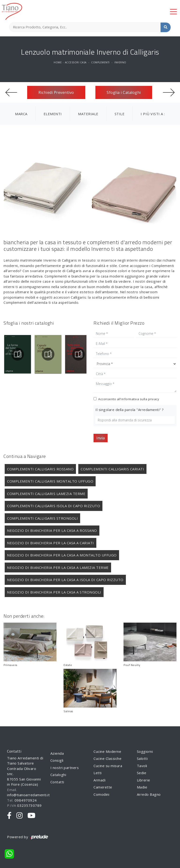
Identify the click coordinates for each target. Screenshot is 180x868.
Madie (142, 787)
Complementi (100, 62)
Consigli (57, 760)
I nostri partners (65, 768)
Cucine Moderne (107, 751)
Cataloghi (58, 775)
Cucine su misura (108, 766)
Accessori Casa (76, 62)
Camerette (103, 787)
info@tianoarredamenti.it (28, 795)
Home (58, 62)
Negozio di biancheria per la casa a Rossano (52, 530)
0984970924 (26, 800)
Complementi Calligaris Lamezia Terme (46, 494)
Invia (101, 438)
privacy (154, 399)
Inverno (120, 62)
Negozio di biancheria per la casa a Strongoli (54, 592)
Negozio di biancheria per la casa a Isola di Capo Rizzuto (65, 580)
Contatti (57, 782)
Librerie (144, 780)
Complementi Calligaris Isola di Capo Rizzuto (54, 506)
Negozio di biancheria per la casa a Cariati (51, 543)
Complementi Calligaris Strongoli (42, 518)
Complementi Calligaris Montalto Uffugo (50, 481)
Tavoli (142, 766)
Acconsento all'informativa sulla (129, 399)
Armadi (99, 780)
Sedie (142, 773)
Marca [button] (21, 114)
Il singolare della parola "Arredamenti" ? (130, 410)
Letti (98, 773)
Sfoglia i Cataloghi (124, 92)
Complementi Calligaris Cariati (112, 469)
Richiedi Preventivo (56, 92)
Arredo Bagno (149, 794)
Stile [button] (120, 114)
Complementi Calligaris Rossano (40, 469)
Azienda (57, 753)
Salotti (142, 758)
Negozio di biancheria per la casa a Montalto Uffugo (62, 555)
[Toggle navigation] (173, 11)
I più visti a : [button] (153, 114)
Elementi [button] (53, 114)
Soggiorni (145, 751)
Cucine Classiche (107, 758)
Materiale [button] (88, 114)
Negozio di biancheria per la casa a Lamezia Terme (58, 567)
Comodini (101, 794)
